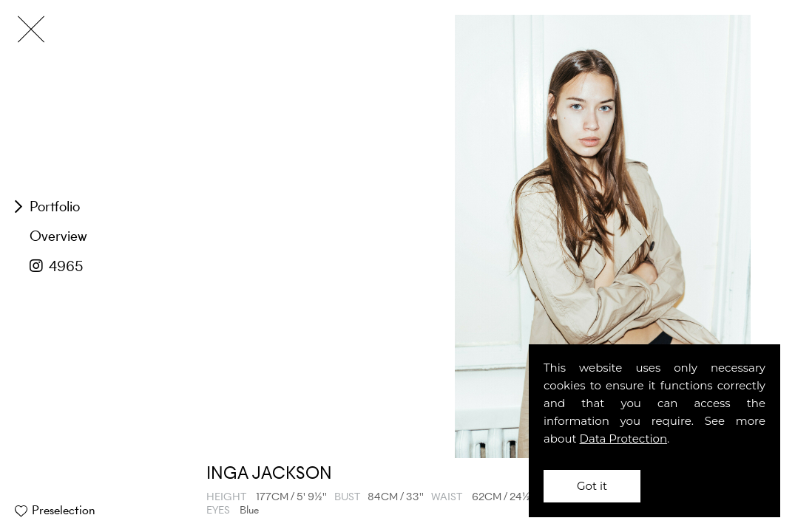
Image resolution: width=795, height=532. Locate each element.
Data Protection (624, 439)
